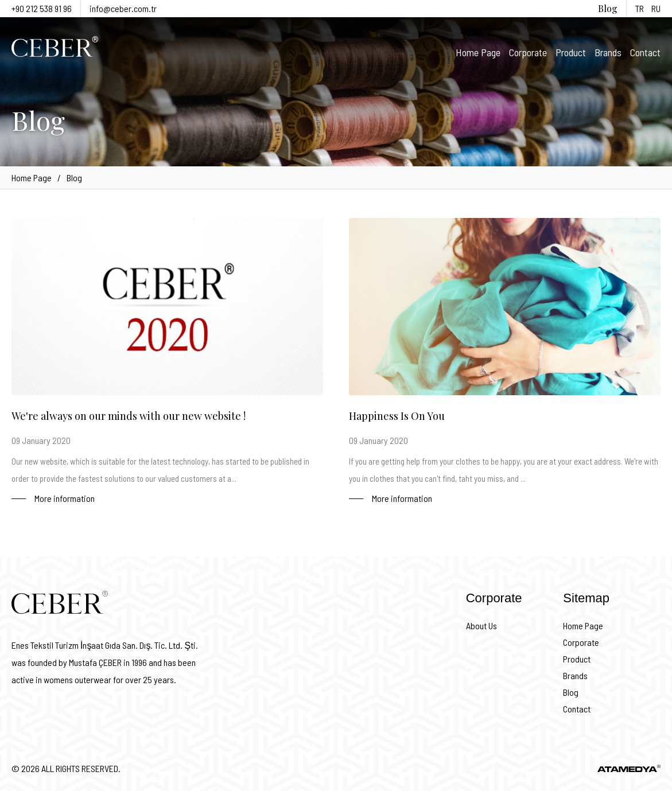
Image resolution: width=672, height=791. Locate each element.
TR (640, 8)
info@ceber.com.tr (123, 8)
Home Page (478, 52)
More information (65, 498)
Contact (645, 52)
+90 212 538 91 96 (42, 8)
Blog (608, 8)
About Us (481, 626)
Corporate (528, 52)
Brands (608, 52)
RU (656, 8)
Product (571, 52)
